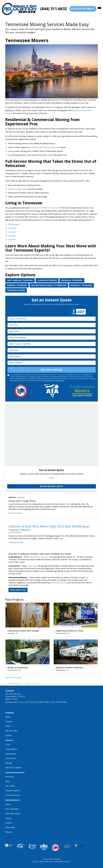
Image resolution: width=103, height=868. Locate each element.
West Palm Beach (13, 814)
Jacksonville (10, 827)
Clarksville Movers (47, 280)
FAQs (8, 781)
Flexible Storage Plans (17, 189)
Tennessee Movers (16, 290)
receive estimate (83, 9)
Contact (9, 735)
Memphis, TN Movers (17, 285)
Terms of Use (48, 380)
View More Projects (13, 677)
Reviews (9, 721)
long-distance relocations (39, 557)
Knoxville (12, 232)
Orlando (9, 823)
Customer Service (13, 795)
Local (8, 744)
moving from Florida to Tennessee (45, 208)
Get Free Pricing (52, 370)
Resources (10, 777)
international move (59, 583)
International (11, 754)
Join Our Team (11, 731)
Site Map (57, 859)
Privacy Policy (60, 380)
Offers (8, 726)
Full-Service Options (14, 768)
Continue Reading (16, 542)
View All (8, 832)
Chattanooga (14, 224)
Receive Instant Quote (51, 486)
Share (51, 478)
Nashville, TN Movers (81, 285)
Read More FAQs (18, 590)
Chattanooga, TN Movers (20, 280)
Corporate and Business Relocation (45, 147)
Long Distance (11, 749)
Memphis (12, 236)
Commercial (10, 758)
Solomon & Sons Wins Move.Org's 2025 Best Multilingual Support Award (49, 528)
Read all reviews (15, 513)
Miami (8, 804)
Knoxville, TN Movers (72, 280)
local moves (32, 566)
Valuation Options (13, 791)
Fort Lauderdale (12, 809)
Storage (9, 763)
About (8, 717)
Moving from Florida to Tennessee (49, 285)
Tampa (8, 818)
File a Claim (10, 786)
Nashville (12, 240)
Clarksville (12, 228)
